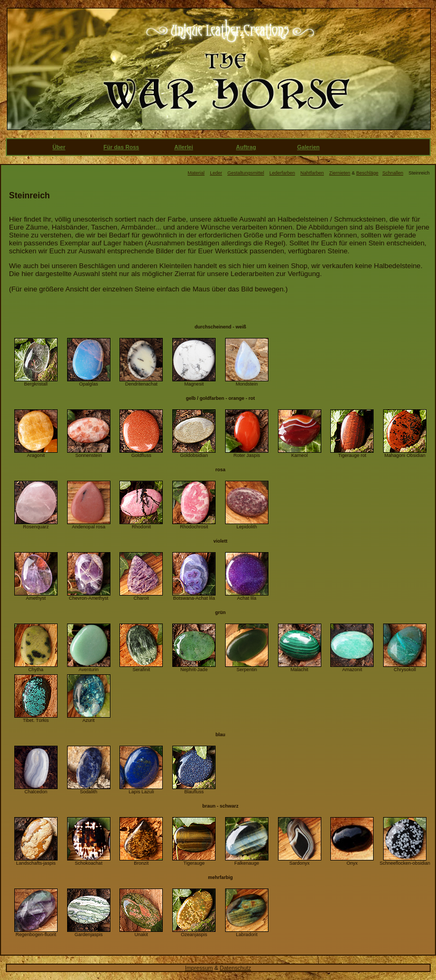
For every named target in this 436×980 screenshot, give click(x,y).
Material (196, 173)
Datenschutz (235, 968)
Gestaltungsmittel (246, 173)
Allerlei (184, 147)
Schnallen (393, 173)
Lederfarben (282, 173)
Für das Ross (122, 147)
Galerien (308, 147)
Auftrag (246, 147)
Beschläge (367, 173)
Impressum (199, 968)
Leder (216, 173)
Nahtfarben (312, 173)
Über (59, 147)
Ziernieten (340, 173)
